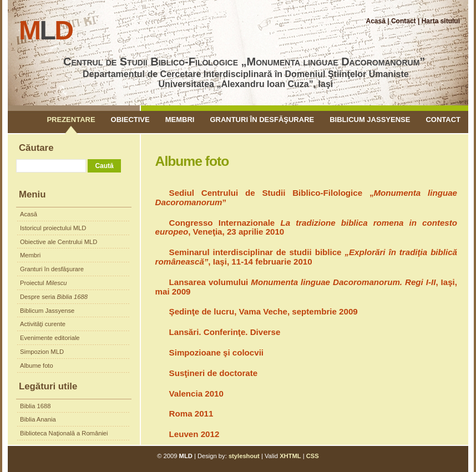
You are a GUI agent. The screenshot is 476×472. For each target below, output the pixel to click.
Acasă (376, 21)
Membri (180, 120)
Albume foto (37, 366)
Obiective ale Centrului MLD (59, 242)
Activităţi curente (43, 324)
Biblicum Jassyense (370, 120)
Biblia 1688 (35, 406)
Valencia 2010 (196, 394)
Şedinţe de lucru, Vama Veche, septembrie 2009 (264, 311)
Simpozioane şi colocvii (216, 352)
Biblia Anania (38, 419)
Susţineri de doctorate (214, 373)
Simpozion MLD (42, 352)
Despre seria (54, 297)
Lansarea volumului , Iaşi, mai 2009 (306, 287)
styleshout (244, 456)
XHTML (290, 456)
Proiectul (44, 283)
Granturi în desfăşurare (262, 120)
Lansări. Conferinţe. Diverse (225, 332)
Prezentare (71, 120)
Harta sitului (441, 21)
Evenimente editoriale (50, 338)
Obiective (130, 120)
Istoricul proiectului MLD (53, 228)
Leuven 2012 (194, 434)
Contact (404, 21)
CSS (313, 456)
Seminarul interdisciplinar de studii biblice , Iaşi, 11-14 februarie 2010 (306, 257)
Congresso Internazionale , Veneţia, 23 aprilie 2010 (306, 227)
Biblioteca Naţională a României (64, 433)
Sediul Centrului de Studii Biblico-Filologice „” (306, 197)
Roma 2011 (191, 413)
